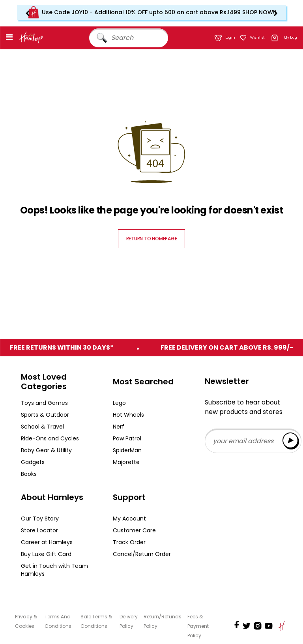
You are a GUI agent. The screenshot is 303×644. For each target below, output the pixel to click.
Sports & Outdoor (45, 415)
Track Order (129, 542)
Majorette (126, 462)
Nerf (119, 427)
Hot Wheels (128, 415)
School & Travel (42, 427)
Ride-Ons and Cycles (50, 438)
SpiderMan (127, 450)
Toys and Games (44, 403)
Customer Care (134, 530)
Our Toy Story (40, 519)
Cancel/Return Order (142, 554)
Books (29, 474)
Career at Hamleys (47, 542)
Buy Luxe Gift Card (46, 554)
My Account (129, 519)
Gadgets (33, 462)
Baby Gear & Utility (46, 450)
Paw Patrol (127, 438)
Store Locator (39, 530)
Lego (119, 403)
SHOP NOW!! (259, 12)
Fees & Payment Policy (198, 626)
